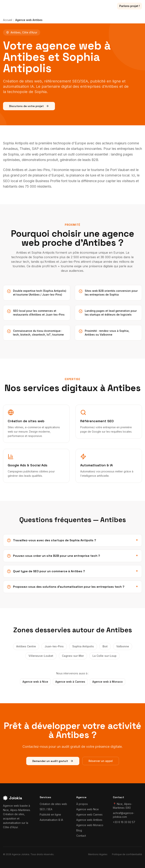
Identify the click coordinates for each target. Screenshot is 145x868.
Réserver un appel (101, 761)
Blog (74, 6)
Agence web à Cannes (70, 682)
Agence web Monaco (90, 825)
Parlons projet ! (130, 6)
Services (35, 6)
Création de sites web (53, 804)
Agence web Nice (88, 809)
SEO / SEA (46, 809)
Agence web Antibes (89, 820)
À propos (89, 6)
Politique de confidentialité (127, 854)
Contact (106, 6)
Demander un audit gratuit (53, 761)
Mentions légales (98, 854)
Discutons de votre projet (29, 106)
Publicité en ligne (50, 814)
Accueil (8, 20)
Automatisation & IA (51, 820)
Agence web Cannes (89, 814)
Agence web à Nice (35, 682)
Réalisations (57, 6)
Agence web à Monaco (108, 682)
